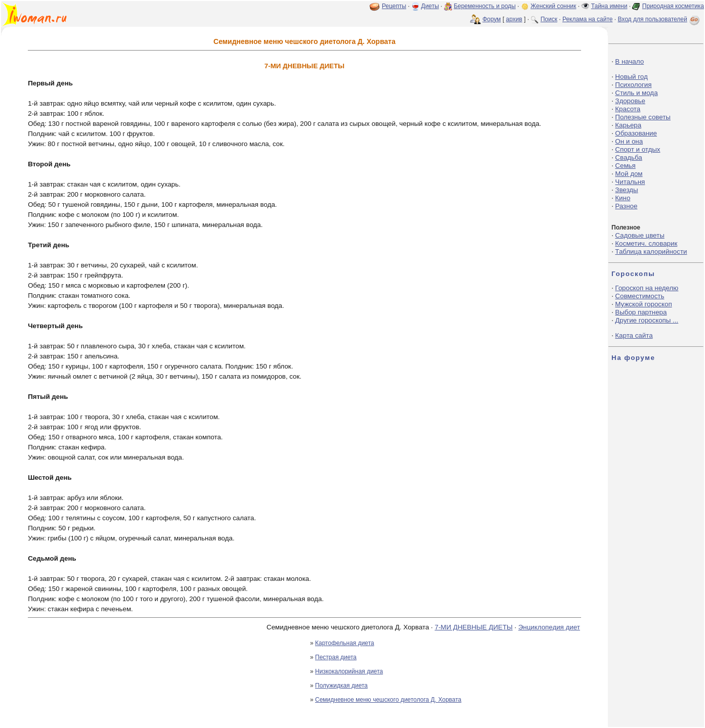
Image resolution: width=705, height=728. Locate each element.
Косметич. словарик (646, 243)
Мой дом (629, 174)
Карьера (628, 125)
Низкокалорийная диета (349, 671)
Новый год (631, 77)
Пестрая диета (336, 657)
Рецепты (394, 6)
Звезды (626, 190)
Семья (625, 166)
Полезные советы (643, 117)
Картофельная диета (345, 643)
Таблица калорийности (651, 252)
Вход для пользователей (659, 19)
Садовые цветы (640, 235)
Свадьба (628, 157)
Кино (623, 198)
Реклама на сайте (588, 19)
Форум (492, 19)
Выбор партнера (641, 312)
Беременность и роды (485, 6)
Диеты (430, 6)
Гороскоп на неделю (647, 288)
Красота (628, 109)
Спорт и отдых (637, 149)
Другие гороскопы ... (647, 320)
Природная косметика (673, 6)
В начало (629, 61)
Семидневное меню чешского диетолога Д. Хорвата (388, 700)
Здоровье (630, 101)
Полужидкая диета (341, 686)
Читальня (630, 182)
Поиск (549, 19)
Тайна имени (609, 6)
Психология (633, 85)
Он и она (629, 141)
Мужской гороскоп (643, 304)
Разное (626, 206)
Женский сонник (553, 6)
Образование (636, 133)
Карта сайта (634, 335)
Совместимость (640, 296)
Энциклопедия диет (549, 627)
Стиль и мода (636, 93)
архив (514, 19)
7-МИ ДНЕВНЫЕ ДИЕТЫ (473, 627)
